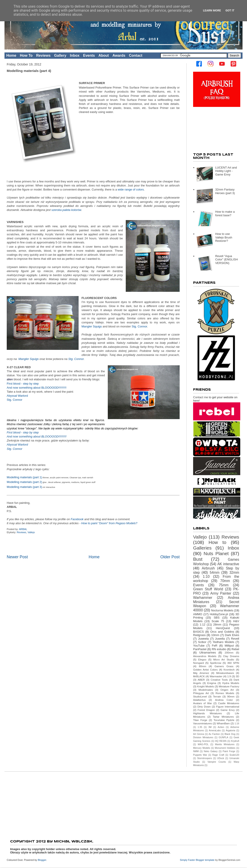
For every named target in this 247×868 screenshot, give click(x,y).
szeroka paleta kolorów (66, 210)
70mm (225, 581)
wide (121, 189)
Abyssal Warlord (17, 396)
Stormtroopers (205, 758)
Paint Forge (229, 751)
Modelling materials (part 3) (24, 487)
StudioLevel (200, 696)
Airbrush (208, 568)
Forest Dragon (206, 710)
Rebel (235, 649)
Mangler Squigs (92, 326)
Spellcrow (216, 663)
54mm (215, 573)
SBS (217, 618)
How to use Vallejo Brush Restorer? (224, 237)
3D (237, 676)
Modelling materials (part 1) (24, 477)
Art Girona (198, 734)
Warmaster (216, 676)
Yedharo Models (223, 642)
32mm (234, 573)
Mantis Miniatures (225, 744)
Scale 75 (218, 621)
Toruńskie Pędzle (224, 720)
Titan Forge (200, 720)
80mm (203, 666)
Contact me (201, 397)
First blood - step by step (23, 384)
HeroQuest (223, 628)
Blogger (42, 860)
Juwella (220, 639)
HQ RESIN (221, 741)
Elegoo (202, 659)
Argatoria (230, 731)
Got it (230, 10)
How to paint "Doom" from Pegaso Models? (109, 523)
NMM (196, 751)
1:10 (206, 577)
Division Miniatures (203, 737)
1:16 (237, 724)
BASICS (198, 632)
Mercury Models (202, 748)
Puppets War (200, 755)
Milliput (229, 646)
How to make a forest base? (225, 213)
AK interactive (228, 564)
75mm (224, 585)
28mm (217, 624)
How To (26, 55)
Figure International (228, 707)
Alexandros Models (205, 656)
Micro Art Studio (224, 659)
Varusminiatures (203, 723)
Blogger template (205, 860)
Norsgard (198, 663)
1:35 (200, 727)
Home (11, 55)
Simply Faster (188, 860)
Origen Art (227, 690)
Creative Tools (219, 680)
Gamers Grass (224, 666)
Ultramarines (208, 653)
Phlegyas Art (201, 693)
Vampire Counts (217, 762)
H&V (236, 621)
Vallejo (31, 532)
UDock (221, 758)
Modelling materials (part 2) (24, 482)
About (104, 55)
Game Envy (228, 710)
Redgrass (199, 635)
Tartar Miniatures (223, 717)
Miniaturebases (225, 673)
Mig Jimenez (201, 673)
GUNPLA (224, 737)
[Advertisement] (123, 804)
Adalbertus (199, 700)
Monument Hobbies (225, 748)
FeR (215, 646)
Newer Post (17, 557)
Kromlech (229, 670)
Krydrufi (235, 741)
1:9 (229, 676)
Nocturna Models (222, 610)
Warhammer (203, 598)
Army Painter (221, 593)
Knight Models (206, 686)
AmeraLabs (215, 731)
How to (217, 542)
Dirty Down (204, 707)
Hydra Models (231, 683)
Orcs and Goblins (222, 632)
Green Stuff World (208, 589)
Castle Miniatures (229, 703)
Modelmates (206, 690)
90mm (231, 696)
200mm (229, 653)
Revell (235, 639)
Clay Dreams (231, 656)
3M (210, 727)
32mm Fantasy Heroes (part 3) (225, 191)
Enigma (212, 683)
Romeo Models (225, 693)
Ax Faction (214, 734)
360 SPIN (233, 663)
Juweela (203, 639)
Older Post (170, 557)
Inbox (75, 55)
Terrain (217, 696)
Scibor (202, 642)
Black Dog (230, 734)
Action (221, 727)
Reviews (43, 55)
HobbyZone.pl (219, 614)
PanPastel (200, 649)
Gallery (60, 55)
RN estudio (219, 649)
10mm (215, 635)
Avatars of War (203, 703)
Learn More (212, 10)
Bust (198, 559)
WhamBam (223, 723)
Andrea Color (224, 700)
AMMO (198, 614)
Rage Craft (218, 755)
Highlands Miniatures (207, 713)
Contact (136, 55)
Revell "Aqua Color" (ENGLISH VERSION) (226, 260)
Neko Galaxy (211, 751)
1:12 (202, 624)
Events (89, 55)
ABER (201, 680)
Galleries (202, 548)
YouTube (199, 646)
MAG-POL (203, 744)
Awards (119, 55)
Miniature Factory (229, 686)
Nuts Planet (216, 553)
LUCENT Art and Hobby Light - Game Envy (226, 171)
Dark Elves (232, 635)
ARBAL (23, 529)
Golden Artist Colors (205, 670)
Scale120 (234, 755)
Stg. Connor (139, 326)
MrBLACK (199, 676)
